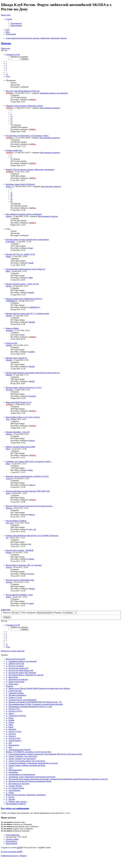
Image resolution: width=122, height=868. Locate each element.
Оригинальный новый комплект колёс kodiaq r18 (25, 269)
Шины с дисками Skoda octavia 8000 (20, 447)
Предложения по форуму (50, 108)
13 (11, 123)
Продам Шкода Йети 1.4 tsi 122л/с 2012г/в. (23, 417)
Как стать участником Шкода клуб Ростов (23, 91)
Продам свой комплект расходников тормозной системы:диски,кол (33, 373)
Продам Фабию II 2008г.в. (16, 521)
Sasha (8, 493)
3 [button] (6, 66)
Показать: (12, 613)
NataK (8, 256)
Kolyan (9, 567)
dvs (7, 538)
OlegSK (9, 316)
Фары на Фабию (12, 328)
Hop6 (31, 248)
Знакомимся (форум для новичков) (54, 93)
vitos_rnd (9, 523)
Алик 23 (9, 478)
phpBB (19, 848)
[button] (13, 55)
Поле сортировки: (38, 613)
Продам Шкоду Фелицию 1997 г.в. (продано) (24, 565)
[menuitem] (16, 23)
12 (11, 121)
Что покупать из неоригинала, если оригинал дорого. (27, 136)
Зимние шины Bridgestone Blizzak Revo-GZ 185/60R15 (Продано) (32, 536)
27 (11, 197)
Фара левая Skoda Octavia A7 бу (19, 402)
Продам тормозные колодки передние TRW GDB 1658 (28, 491)
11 (11, 119)
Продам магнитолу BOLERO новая (20, 580)
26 (11, 195)
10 (11, 116)
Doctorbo (9, 390)
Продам (6, 43)
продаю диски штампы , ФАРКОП (20, 550)
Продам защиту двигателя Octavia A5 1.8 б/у (24, 387)
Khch (8, 449)
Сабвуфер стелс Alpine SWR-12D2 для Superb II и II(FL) (28, 462)
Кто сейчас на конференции (15, 808)
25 (11, 193)
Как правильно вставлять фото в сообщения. (24, 214)
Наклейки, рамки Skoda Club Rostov (20, 184)
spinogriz (9, 330)
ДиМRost (9, 93)
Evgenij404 (10, 242)
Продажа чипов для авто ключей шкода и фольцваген (27, 239)
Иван (8, 464)
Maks (8, 271)
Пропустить (6, 15)
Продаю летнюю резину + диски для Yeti (22, 284)
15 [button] (7, 74)
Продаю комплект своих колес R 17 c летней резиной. (27, 313)
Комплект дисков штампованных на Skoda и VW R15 (27, 476)
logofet (8, 286)
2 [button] (6, 63)
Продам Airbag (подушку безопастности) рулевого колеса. (29, 506)
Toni (7, 419)
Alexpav (9, 582)
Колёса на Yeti (11, 343)
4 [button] (6, 68)
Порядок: (66, 613)
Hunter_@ (10, 186)
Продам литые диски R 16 (16, 358)
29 (11, 201)
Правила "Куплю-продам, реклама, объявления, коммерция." (30, 169)
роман (8, 597)
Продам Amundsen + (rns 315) (18, 432)
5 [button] (6, 70)
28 (11, 199)
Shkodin (32, 322)
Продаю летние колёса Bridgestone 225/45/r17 (24, 299)
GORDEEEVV (11, 301)
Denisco (9, 434)
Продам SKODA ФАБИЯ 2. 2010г (19, 595)
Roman (8, 552)
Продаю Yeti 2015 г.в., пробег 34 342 (20, 254)
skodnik (9, 345)
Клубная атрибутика (14, 150)
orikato (8, 216)
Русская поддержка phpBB (12, 852)
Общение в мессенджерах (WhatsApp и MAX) (24, 106)
